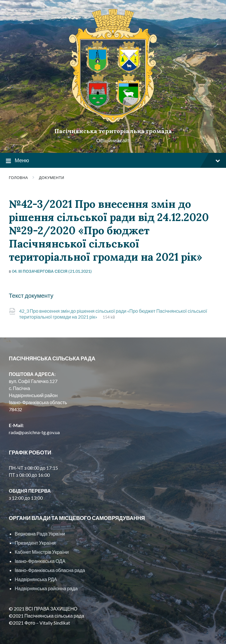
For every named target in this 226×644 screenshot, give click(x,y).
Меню (113, 161)
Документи (51, 178)
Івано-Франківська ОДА (40, 561)
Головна (18, 178)
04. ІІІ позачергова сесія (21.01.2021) (52, 271)
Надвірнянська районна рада (46, 588)
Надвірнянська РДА (36, 579)
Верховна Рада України (40, 534)
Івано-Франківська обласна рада (50, 570)
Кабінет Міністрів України (42, 552)
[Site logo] (113, 121)
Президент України (35, 543)
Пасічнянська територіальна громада (113, 131)
